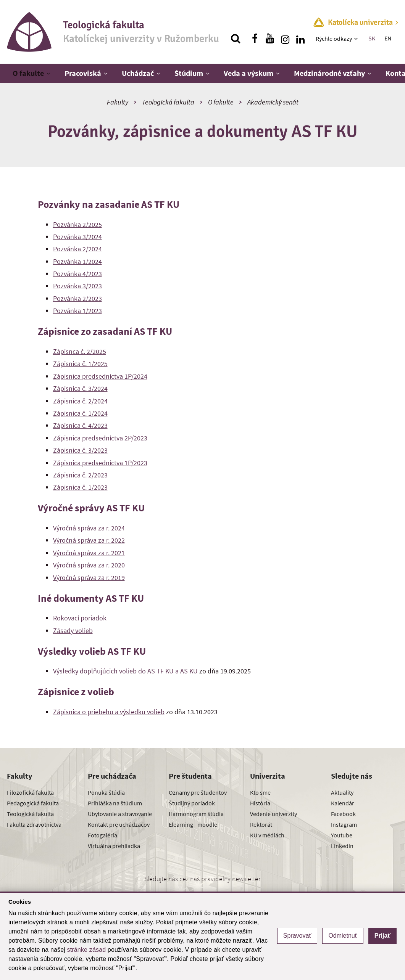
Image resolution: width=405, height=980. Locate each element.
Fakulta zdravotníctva (34, 824)
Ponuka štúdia (106, 792)
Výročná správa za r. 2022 (89, 540)
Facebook (343, 814)
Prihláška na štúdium (115, 803)
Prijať (382, 936)
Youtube (342, 835)
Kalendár (343, 803)
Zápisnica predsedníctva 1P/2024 (100, 376)
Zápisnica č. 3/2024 (80, 388)
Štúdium (189, 73)
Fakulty (118, 102)
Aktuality (342, 792)
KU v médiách (267, 835)
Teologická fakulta (168, 102)
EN (388, 38)
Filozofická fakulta (30, 792)
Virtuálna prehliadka (114, 846)
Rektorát (261, 824)
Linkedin (342, 846)
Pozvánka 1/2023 (77, 311)
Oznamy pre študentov (198, 792)
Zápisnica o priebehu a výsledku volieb (109, 712)
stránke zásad (87, 950)
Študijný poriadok (192, 803)
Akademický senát (273, 102)
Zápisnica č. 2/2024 (80, 401)
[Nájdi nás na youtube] (270, 39)
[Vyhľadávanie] (236, 39)
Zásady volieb (73, 631)
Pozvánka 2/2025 (77, 224)
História (260, 803)
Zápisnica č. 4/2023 (80, 425)
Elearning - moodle (193, 824)
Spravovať (297, 936)
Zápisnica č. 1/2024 (80, 413)
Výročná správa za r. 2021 (89, 553)
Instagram (344, 824)
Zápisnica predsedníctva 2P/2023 (100, 438)
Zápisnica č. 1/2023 (80, 487)
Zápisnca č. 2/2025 (80, 351)
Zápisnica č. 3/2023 (80, 450)
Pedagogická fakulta (33, 803)
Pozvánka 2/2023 (77, 298)
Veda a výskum (248, 73)
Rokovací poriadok (80, 618)
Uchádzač (138, 73)
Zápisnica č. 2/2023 (80, 475)
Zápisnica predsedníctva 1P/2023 (100, 463)
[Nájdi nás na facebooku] (255, 39)
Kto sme (260, 792)
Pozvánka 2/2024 (77, 249)
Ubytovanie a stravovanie (120, 814)
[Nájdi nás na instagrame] (285, 39)
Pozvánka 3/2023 (77, 286)
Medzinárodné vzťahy (329, 73)
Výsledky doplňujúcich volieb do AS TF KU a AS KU (125, 671)
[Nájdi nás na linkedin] (300, 39)
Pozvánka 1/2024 (77, 261)
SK (372, 38)
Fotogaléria (102, 835)
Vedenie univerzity (273, 814)
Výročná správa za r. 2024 (89, 528)
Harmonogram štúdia (196, 814)
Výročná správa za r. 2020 (89, 565)
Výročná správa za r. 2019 (89, 578)
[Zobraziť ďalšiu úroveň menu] (357, 39)
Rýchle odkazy (334, 39)
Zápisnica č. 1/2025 (80, 364)
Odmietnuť (343, 936)
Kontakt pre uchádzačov (119, 824)
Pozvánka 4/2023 (77, 274)
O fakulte (28, 73)
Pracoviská (83, 73)
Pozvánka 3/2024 (77, 237)
